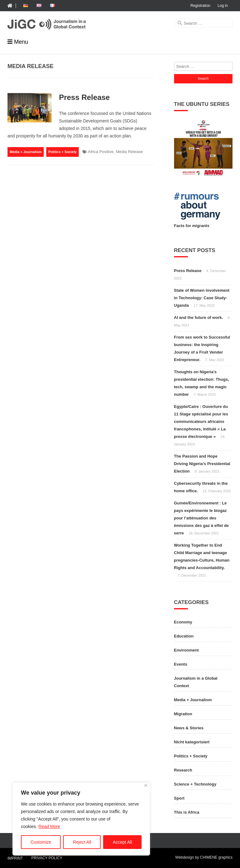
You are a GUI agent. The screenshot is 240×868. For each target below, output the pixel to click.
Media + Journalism (26, 152)
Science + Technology (195, 784)
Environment (186, 650)
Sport (179, 798)
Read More (49, 826)
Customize (41, 842)
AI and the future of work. (199, 317)
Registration (200, 6)
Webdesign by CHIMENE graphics (204, 857)
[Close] (146, 785)
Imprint (15, 858)
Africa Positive (101, 152)
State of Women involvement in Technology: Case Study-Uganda (202, 298)
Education (184, 636)
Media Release (130, 152)
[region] (81, 819)
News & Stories (189, 728)
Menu (21, 42)
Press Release (85, 97)
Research (183, 770)
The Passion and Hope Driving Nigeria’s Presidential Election (202, 464)
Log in (223, 6)
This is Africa (187, 812)
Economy (183, 622)
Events (181, 664)
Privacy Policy (47, 858)
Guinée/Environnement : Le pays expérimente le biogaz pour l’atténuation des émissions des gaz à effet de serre (202, 518)
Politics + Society (63, 152)
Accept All (122, 842)
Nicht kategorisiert (192, 742)
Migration (183, 714)
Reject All (82, 842)
